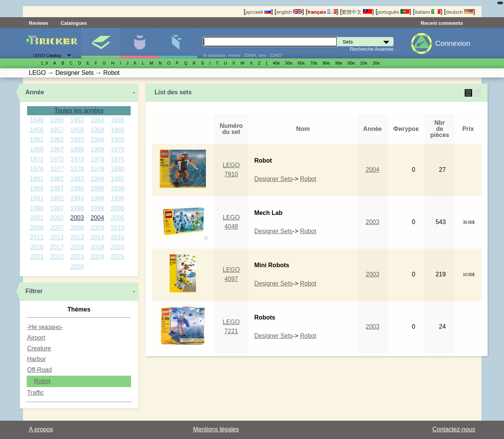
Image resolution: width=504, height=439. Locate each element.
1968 (77, 149)
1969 (97, 149)
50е (289, 63)
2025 (118, 257)
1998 (77, 208)
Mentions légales (216, 429)
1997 (57, 208)
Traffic (36, 393)
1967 (57, 149)
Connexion (453, 43)
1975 (118, 159)
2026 (77, 267)
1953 (77, 120)
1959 (97, 130)
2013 (77, 237)
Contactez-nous (454, 429)
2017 (57, 247)
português (393, 12)
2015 (118, 237)
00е (351, 63)
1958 (77, 130)
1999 (97, 208)
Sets (100, 43)
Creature (39, 348)
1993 (77, 198)
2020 (118, 247)
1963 (77, 140)
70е (314, 63)
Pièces (178, 43)
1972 (57, 159)
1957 (57, 130)
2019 (97, 247)
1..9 (45, 63)
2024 (97, 257)
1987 (57, 188)
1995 (118, 198)
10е (364, 63)
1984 (97, 179)
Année (35, 92)
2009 (97, 228)
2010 (118, 228)
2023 (77, 257)
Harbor (36, 359)
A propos (41, 429)
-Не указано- (45, 327)
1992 (57, 198)
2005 (118, 218)
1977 (57, 169)
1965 (118, 140)
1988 (77, 188)
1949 (37, 120)
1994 (97, 198)
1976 (37, 169)
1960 (118, 130)
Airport (36, 338)
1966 (37, 149)
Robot (42, 381)
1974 (97, 159)
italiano (428, 12)
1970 (118, 149)
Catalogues (74, 23)
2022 (57, 257)
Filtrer (34, 291)
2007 (57, 228)
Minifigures (139, 43)
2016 (37, 247)
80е (327, 63)
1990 (118, 188)
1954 (97, 120)
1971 (37, 159)
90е (339, 63)
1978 (77, 169)
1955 (118, 120)
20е (376, 63)
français (322, 12)
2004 (97, 218)
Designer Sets (273, 179)
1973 (77, 159)
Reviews (39, 23)
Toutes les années (79, 111)
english (289, 12)
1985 (118, 179)
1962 (57, 140)
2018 (77, 247)
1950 (57, 120)
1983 (77, 179)
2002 (57, 218)
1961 (37, 140)
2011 (37, 237)
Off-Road (40, 370)
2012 (57, 237)
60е (301, 63)
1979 (97, 169)
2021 (37, 257)
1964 (97, 140)
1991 (37, 198)
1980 (118, 169)
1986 (37, 188)
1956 (37, 130)
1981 (37, 179)
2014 (97, 237)
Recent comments (442, 23)
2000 (118, 208)
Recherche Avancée (372, 49)
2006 (37, 228)
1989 (97, 188)
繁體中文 (357, 12)
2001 (37, 218)
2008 (77, 228)
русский (258, 12)
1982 (57, 179)
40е (276, 63)
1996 (37, 208)
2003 (77, 218)
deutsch (460, 12)
